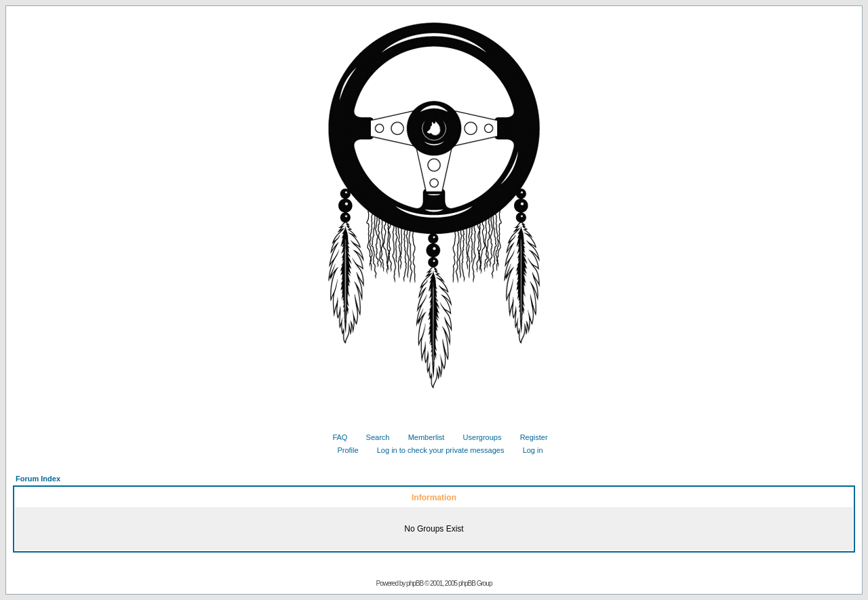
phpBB (415, 583)
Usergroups (477, 437)
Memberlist (421, 437)
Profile (342, 450)
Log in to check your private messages (436, 450)
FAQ (335, 437)
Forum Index (38, 479)
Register (529, 437)
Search (373, 437)
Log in (528, 450)
